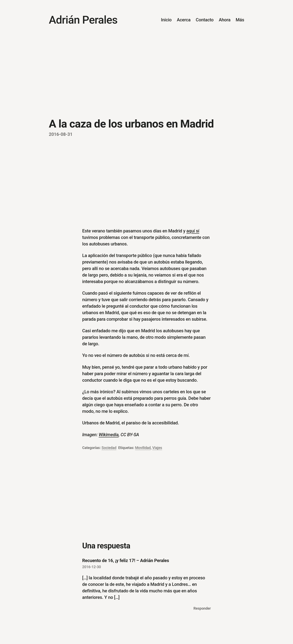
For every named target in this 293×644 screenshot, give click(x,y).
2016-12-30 (92, 567)
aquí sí (193, 231)
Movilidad (143, 448)
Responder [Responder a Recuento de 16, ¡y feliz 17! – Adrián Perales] (202, 608)
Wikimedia (109, 435)
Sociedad (109, 448)
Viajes (157, 448)
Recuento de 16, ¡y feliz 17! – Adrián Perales (126, 561)
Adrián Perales (83, 20)
